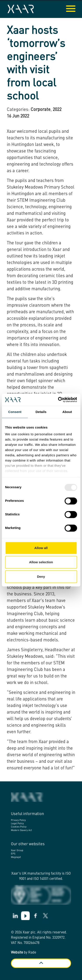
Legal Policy (17, 824)
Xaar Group (17, 851)
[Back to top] (41, 963)
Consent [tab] (15, 412)
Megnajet (16, 857)
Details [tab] (41, 412)
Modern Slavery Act (21, 830)
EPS (13, 854)
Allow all (41, 548)
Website (17, 953)
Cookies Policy (19, 827)
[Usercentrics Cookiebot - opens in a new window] (58, 400)
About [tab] (67, 412)
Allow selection (41, 562)
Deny (41, 577)
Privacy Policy (18, 820)
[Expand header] (75, 9)
